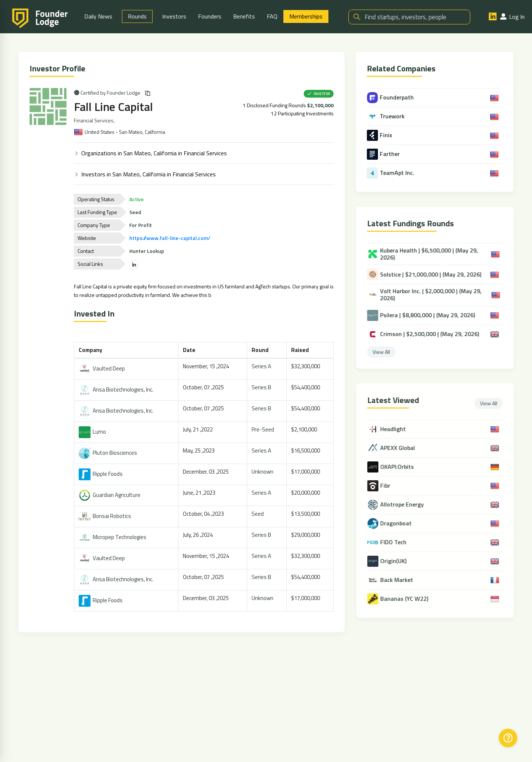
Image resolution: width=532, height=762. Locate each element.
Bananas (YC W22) (408, 599)
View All (384, 352)
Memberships (306, 17)
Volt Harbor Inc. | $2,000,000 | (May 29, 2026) (427, 295)
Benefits (244, 17)
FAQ (272, 17)
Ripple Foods (101, 474)
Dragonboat (400, 524)
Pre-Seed (264, 430)
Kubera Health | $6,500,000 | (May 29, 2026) (426, 254)
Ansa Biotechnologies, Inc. (117, 390)
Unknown (263, 472)
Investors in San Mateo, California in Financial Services (149, 175)
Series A (262, 367)
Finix (380, 136)
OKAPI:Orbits (401, 467)
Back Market (401, 580)
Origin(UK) (397, 561)
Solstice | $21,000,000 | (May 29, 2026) (427, 275)
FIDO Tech (397, 543)
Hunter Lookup (147, 251)
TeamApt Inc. (391, 173)
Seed (258, 514)
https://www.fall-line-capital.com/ (170, 238)
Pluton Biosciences (109, 453)
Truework (386, 117)
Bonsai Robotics (106, 516)
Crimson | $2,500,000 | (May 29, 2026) (426, 335)
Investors (174, 17)
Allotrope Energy (406, 505)
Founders (210, 17)
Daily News (98, 17)
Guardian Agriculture (110, 495)
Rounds (137, 17)
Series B (262, 388)
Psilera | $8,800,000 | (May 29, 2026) (424, 316)
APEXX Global (402, 448)
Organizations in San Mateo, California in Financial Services (155, 153)
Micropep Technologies (113, 537)
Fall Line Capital (114, 107)
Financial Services (94, 121)
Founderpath (391, 98)
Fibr (389, 486)
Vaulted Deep (103, 369)
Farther (384, 155)
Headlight (397, 429)
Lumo (93, 432)
